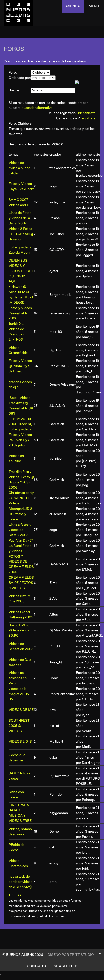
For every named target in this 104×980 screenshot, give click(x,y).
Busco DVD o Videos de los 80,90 (19, 630)
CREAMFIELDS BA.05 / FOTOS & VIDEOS (21, 583)
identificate (87, 113)
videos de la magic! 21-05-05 (19, 694)
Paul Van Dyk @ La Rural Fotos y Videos (21, 546)
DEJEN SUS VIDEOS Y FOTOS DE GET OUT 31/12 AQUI (21, 271)
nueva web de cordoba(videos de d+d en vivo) (20, 882)
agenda (73, 6)
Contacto (36, 966)
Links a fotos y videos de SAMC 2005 (20, 530)
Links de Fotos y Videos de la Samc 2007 (20, 218)
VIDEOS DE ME (21, 710)
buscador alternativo (37, 108)
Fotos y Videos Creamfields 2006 (20, 313)
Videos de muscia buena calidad (19, 168)
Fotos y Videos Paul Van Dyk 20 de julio (20, 440)
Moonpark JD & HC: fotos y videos (20, 514)
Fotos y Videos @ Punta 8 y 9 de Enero (20, 366)
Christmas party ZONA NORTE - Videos (21, 498)
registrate (88, 118)
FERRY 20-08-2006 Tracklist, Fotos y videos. (20, 424)
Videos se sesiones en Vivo (18, 678)
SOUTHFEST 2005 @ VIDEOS (19, 726)
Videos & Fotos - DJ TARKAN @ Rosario (21, 234)
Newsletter (66, 966)
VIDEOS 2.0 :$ (20, 742)
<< (19, 895)
